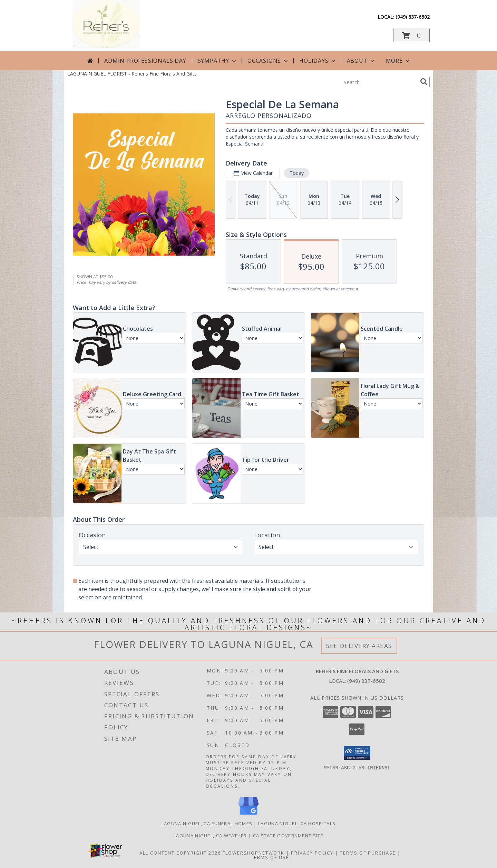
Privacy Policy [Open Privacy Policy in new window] (312, 853)
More (398, 61)
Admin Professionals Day (145, 61)
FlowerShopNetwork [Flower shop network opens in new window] (254, 853)
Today (297, 173)
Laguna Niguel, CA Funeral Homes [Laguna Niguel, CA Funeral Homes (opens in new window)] (207, 824)
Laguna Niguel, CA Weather (210, 836)
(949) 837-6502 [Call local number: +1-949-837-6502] (413, 17)
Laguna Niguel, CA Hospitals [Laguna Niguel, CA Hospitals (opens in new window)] (297, 824)
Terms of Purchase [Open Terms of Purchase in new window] (368, 853)
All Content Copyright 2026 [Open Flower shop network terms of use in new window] (180, 853)
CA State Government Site (288, 836)
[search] (424, 82)
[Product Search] (380, 82)
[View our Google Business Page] (248, 815)
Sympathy (218, 61)
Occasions (268, 61)
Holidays (318, 61)
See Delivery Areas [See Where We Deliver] (359, 646)
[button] (411, 35)
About (361, 61)
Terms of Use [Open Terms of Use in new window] (270, 857)
